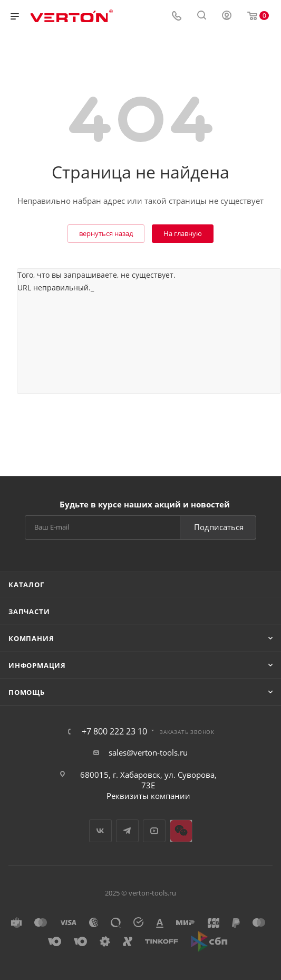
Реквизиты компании (148, 796)
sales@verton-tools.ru (148, 752)
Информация (37, 665)
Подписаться (219, 527)
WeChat (181, 831)
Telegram (127, 831)
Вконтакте (100, 831)
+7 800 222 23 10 (114, 731)
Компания (31, 638)
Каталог (26, 585)
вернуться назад (106, 233)
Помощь (27, 692)
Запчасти (29, 611)
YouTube (154, 831)
